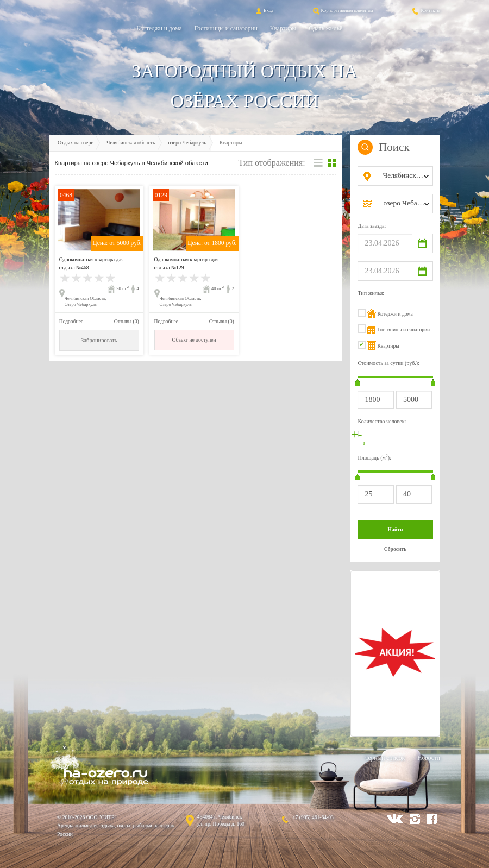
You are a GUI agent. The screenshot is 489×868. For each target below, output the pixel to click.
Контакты (425, 10)
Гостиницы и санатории (226, 28)
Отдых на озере (76, 143)
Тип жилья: (371, 293)
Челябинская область (131, 143)
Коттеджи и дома (159, 28)
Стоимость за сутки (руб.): (388, 363)
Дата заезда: (372, 226)
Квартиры (283, 28)
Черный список (384, 758)
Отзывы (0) (127, 321)
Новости (429, 758)
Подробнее (71, 321)
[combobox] (404, 176)
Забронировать (99, 340)
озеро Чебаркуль (187, 143)
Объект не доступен (194, 340)
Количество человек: (382, 421)
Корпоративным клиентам (342, 10)
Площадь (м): (374, 457)
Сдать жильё (325, 28)
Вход (264, 10)
